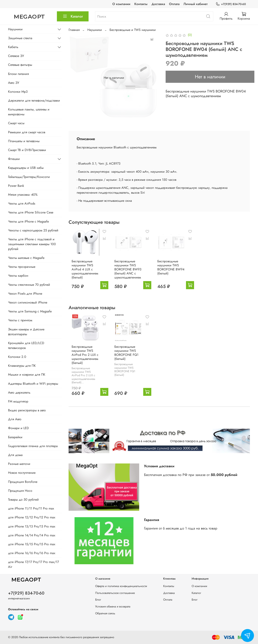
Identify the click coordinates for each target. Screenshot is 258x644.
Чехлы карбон (18, 276)
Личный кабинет (196, 4)
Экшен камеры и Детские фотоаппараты (26, 332)
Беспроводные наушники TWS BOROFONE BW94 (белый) (176, 271)
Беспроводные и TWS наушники (133, 30)
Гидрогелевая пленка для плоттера (33, 446)
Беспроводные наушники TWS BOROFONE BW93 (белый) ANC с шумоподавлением (129, 273)
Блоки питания (18, 74)
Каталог (73, 16)
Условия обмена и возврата (113, 606)
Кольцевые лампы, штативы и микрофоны (29, 112)
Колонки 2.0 (17, 357)
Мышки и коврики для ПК (27, 375)
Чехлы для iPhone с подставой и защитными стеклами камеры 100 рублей (32, 244)
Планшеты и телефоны (24, 141)
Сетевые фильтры (20, 65)
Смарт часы (16, 123)
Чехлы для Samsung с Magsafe (30, 311)
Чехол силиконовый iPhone (28, 302)
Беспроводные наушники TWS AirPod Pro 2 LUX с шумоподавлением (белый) (82, 363)
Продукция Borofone (23, 482)
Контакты (141, 4)
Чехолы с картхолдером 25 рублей (33, 230)
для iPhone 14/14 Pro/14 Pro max (32, 535)
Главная (74, 30)
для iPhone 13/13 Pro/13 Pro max (32, 526)
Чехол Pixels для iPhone (25, 294)
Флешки (14, 159)
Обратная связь (105, 613)
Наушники (95, 30)
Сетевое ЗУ (16, 56)
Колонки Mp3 (18, 92)
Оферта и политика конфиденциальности (121, 586)
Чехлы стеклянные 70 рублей (29, 285)
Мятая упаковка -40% (23, 195)
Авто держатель (19, 392)
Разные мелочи (19, 464)
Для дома (15, 455)
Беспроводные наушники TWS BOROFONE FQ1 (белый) (127, 361)
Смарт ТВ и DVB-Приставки (27, 150)
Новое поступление (22, 473)
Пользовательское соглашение (115, 593)
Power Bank (16, 186)
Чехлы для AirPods (22, 203)
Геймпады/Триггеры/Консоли (29, 177)
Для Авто (15, 419)
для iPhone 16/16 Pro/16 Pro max (32, 553)
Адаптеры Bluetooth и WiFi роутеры (33, 384)
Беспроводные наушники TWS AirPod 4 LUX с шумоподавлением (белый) (82, 273)
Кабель (13, 47)
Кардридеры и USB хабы (26, 168)
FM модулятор (18, 401)
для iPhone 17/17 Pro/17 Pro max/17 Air (33, 564)
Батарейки (15, 437)
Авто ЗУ (14, 83)
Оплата (174, 4)
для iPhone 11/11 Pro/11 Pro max (31, 508)
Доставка (158, 4)
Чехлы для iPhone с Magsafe (28, 221)
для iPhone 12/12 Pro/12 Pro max (32, 517)
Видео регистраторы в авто (27, 410)
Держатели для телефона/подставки (34, 100)
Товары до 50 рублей (23, 500)
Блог (98, 600)
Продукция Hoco (20, 491)
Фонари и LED (18, 428)
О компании (121, 4)
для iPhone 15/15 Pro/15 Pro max (32, 544)
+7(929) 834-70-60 (231, 4)
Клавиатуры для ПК (22, 366)
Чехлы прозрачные (22, 267)
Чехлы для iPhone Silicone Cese (31, 212)
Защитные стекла (20, 38)
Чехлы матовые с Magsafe (26, 258)
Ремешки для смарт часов (27, 132)
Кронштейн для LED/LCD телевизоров (26, 345)
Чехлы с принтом (20, 320)
